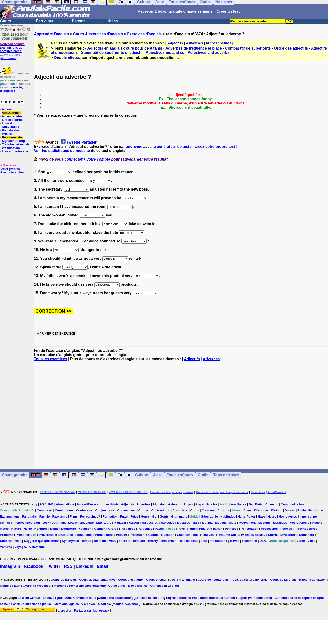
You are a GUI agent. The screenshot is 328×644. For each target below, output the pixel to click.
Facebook (33, 566)
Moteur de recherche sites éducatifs (80, 586)
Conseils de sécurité (149, 598)
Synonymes (70, 541)
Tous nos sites (226, 475)
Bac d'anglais (138, 586)
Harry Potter (246, 516)
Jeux (157, 475)
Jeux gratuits (10, 169)
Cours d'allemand (183, 580)
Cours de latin (10, 586)
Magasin (120, 523)
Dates (247, 510)
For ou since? (90, 516)
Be (251, 504)
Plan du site (10, 130)
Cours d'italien (157, 580)
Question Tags (187, 535)
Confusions (84, 510)
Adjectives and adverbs (209, 52)
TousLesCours (180, 475)
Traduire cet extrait (15, 144)
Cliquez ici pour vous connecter (15, 36)
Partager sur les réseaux (92, 610)
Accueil (7, 109)
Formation (110, 516)
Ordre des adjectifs (291, 48)
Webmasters (11, 148)
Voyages (21, 547)
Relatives (207, 535)
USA (263, 541)
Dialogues (261, 510)
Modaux (221, 523)
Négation (85, 529)
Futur (124, 516)
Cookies (104, 604)
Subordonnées (11, 541)
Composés (45, 510)
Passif (159, 529)
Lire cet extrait (12, 120)
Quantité (152, 535)
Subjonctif (307, 535)
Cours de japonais (283, 580)
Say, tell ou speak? (252, 535)
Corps (195, 510)
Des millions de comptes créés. (12, 48)
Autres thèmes (218, 43)
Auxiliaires (238, 504)
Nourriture (69, 529)
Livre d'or (9, 123)
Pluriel (192, 529)
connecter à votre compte (87, 159)
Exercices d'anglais (144, 34)
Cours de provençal (37, 586)
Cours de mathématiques (97, 580)
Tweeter (73, 142)
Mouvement (247, 523)
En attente (316, 510)
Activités (112, 504)
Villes (311, 541)
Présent (122, 535)
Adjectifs (175, 43)
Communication (292, 504)
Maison (134, 523)
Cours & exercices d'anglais (98, 34)
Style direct (288, 535)
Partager (89, 142)
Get (155, 516)
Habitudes (228, 516)
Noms (54, 529)
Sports (273, 535)
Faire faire (29, 516)
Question (168, 535)
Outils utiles (117, 586)
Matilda (207, 523)
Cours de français (64, 580)
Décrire (290, 510)
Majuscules (150, 523)
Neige (28, 529)
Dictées (277, 510)
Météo (4, 529)
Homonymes (288, 516)
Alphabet (159, 504)
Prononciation (26, 535)
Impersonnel (308, 516)
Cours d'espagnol (131, 580)
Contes (144, 510)
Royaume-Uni (226, 535)
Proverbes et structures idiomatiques (66, 535)
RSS (68, 566)
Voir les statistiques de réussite (62, 151)
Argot (200, 504)
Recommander (12, 137)
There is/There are (132, 541)
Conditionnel (64, 510)
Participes (128, 529)
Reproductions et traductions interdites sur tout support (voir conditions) (219, 598)
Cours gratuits (15, 475)
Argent (188, 504)
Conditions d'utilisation (115, 598)
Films (74, 516)
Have (261, 516)
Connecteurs (126, 510)
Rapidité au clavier (312, 580)
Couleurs (208, 510)
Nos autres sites (13, 172)
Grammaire (179, 516)
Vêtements (37, 547)
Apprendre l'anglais (51, 34)
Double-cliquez (67, 58)
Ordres (113, 529)
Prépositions (104, 535)
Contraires (180, 510)
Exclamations (10, 516)
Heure (272, 516)
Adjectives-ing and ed (165, 52)
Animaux (175, 504)
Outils (203, 475)
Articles (212, 504)
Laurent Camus (29, 598)
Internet (18, 523)
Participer (45, 21)
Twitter (54, 566)
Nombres (41, 529)
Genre (145, 516)
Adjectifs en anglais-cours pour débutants (125, 48)
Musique (264, 523)
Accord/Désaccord (90, 504)
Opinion (100, 529)
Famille (45, 516)
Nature (16, 529)
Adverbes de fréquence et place (194, 48)
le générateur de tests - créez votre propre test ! (195, 146)
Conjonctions (105, 510)
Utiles (113, 21)
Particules (145, 529)
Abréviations (65, 504)
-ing (34, 504)
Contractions (161, 510)
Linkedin (85, 566)
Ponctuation (250, 529)
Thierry (153, 541)
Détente (79, 21)
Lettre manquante (81, 523)
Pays (181, 529)
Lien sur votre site (15, 151)
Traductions (219, 541)
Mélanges (280, 523)
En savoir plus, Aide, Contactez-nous (69, 598)
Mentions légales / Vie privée (75, 604)
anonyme (134, 146)
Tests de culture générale (249, 580)
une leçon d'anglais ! (14, 89)
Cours (6, 21)
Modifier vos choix (126, 604)
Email (102, 566)
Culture (142, 475)
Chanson (272, 504)
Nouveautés (11, 127)
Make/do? (168, 523)
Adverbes (195, 43)
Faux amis (60, 516)
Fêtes (134, 516)
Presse (7, 134)
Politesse (231, 529)
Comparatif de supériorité (248, 48)
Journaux (59, 523)
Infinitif (5, 523)
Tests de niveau (105, 541)
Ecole (302, 510)
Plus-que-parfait (211, 529)
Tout (204, 541)
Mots (233, 523)
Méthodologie (300, 523)
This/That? (168, 541)
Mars (196, 523)
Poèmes (286, 529)
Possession (269, 529)
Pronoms (7, 535)
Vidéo (301, 541)
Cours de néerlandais (213, 580)
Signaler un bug (13, 141)
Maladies (184, 523)
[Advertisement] (181, 415)
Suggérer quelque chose (42, 541)
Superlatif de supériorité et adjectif (112, 52)
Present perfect (306, 529)
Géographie (209, 516)
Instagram (10, 566)
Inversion (33, 523)
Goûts (164, 516)
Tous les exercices (50, 359)
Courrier (223, 510)
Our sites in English (164, 586)
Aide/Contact (11, 113)
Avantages (9, 58)
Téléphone (249, 541)
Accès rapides (12, 116)
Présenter (137, 535)
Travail (234, 541)
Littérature (104, 523)
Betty (259, 504)
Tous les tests (188, 541)
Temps (86, 541)
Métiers (317, 523)
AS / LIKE (47, 504)
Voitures (6, 547)
